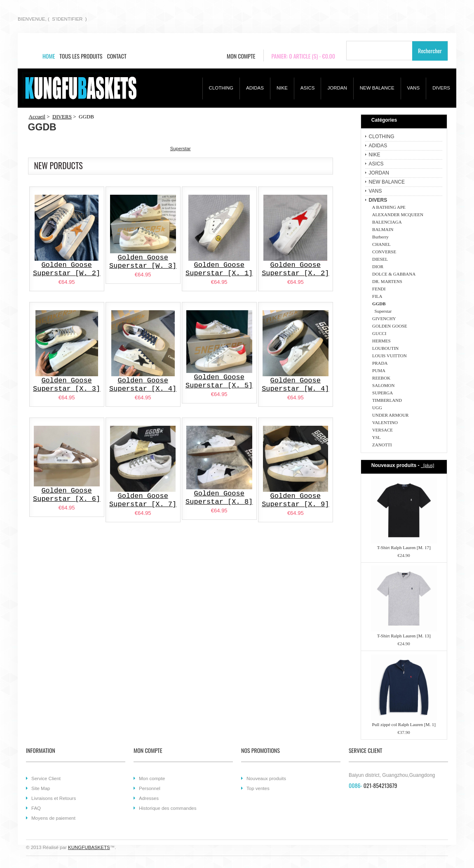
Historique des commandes (168, 808)
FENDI (378, 289)
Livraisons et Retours (54, 798)
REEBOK (380, 378)
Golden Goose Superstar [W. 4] (295, 385)
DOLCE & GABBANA (393, 274)
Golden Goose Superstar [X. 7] (143, 500)
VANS (414, 88)
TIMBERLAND (386, 400)
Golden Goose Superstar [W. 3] (143, 262)
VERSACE (381, 430)
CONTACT (117, 56)
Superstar (381, 311)
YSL (375, 437)
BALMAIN (382, 229)
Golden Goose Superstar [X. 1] (219, 269)
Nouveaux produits (266, 778)
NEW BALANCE (377, 88)
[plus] (427, 465)
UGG (376, 408)
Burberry (379, 237)
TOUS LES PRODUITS (81, 56)
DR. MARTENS (386, 281)
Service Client (46, 778)
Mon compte (152, 778)
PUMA (378, 370)
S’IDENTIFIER (67, 19)
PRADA (379, 363)
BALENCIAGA (386, 222)
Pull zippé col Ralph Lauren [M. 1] (404, 724)
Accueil (37, 117)
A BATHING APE (388, 207)
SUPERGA (382, 393)
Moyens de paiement (53, 818)
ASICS (308, 88)
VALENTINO (384, 422)
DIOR (377, 267)
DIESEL (379, 259)
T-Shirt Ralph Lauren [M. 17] (404, 547)
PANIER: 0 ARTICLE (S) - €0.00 (304, 56)
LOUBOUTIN (385, 348)
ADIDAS (255, 88)
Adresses (149, 798)
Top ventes (258, 788)
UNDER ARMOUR (390, 415)
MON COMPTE (241, 56)
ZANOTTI (381, 445)
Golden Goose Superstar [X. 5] (219, 381)
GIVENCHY (383, 318)
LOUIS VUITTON (388, 356)
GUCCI (378, 333)
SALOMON (382, 385)
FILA (376, 296)
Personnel (150, 788)
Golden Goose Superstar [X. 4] (143, 385)
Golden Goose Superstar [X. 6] (67, 495)
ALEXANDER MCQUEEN (397, 215)
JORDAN (337, 88)
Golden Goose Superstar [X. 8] (219, 498)
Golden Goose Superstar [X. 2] (295, 269)
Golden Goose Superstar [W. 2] (67, 269)
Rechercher (430, 51)
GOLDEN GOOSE (389, 326)
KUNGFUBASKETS (89, 847)
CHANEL (380, 244)
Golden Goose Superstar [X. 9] (295, 500)
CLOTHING (221, 88)
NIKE (282, 88)
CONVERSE (383, 252)
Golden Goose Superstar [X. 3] (67, 385)
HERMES (380, 341)
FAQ (36, 808)
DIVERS (441, 88)
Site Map (41, 788)
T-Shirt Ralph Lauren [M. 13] (404, 636)
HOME (49, 56)
